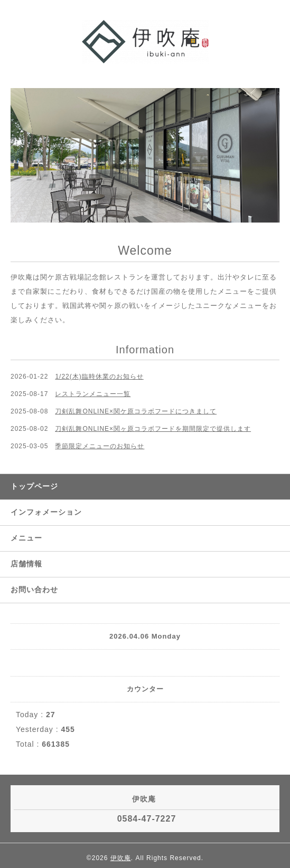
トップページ (34, 486)
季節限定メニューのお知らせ (100, 446)
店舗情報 (26, 564)
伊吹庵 (121, 858)
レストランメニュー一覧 (93, 394)
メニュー (26, 538)
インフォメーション (46, 512)
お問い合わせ (34, 590)
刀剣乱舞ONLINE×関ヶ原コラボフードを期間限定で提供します (153, 429)
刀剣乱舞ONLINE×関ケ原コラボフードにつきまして (136, 411)
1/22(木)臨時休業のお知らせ (99, 377)
